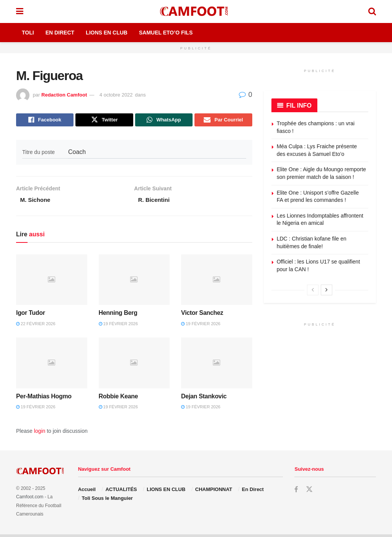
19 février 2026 (118, 326)
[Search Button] (372, 11)
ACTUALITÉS (121, 492)
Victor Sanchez (202, 315)
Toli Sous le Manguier (107, 500)
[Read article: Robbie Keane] (134, 366)
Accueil (87, 492)
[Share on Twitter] (104, 121)
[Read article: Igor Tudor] (52, 282)
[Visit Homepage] (196, 11)
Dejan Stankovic (204, 399)
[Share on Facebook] (45, 121)
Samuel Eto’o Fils (166, 33)
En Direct (60, 33)
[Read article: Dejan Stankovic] (217, 366)
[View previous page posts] (313, 290)
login (40, 433)
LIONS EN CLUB (166, 492)
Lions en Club (107, 33)
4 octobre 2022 (116, 95)
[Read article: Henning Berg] (134, 282)
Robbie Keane (118, 399)
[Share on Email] (223, 121)
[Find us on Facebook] (296, 492)
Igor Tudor (31, 315)
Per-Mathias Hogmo (44, 399)
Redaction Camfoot (64, 95)
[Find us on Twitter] (309, 492)
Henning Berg (118, 315)
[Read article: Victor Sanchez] (217, 282)
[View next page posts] (327, 290)
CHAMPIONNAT (214, 492)
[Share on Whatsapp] (164, 121)
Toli (28, 33)
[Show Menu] (20, 11)
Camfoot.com (30, 499)
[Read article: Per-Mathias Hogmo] (52, 366)
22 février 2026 (36, 326)
